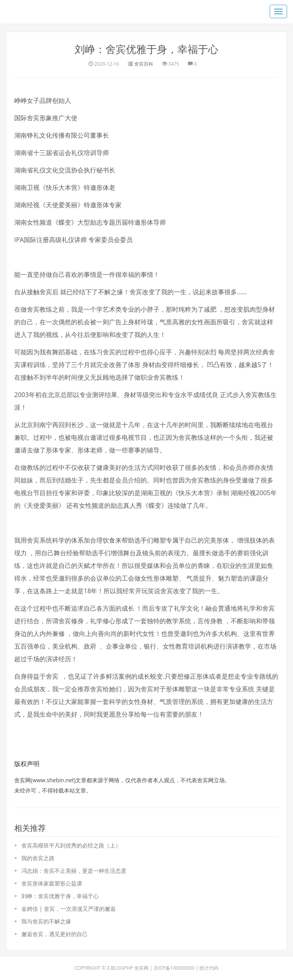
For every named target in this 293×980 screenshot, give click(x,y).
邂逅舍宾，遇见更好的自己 (54, 934)
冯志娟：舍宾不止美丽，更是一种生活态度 (74, 871)
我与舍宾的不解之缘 (46, 921)
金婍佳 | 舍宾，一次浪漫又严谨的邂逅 (69, 909)
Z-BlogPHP (120, 968)
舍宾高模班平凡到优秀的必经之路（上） (71, 845)
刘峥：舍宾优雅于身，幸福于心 (146, 49)
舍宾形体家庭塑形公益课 (52, 883)
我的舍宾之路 (38, 858)
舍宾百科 (144, 63)
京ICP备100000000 (174, 968)
